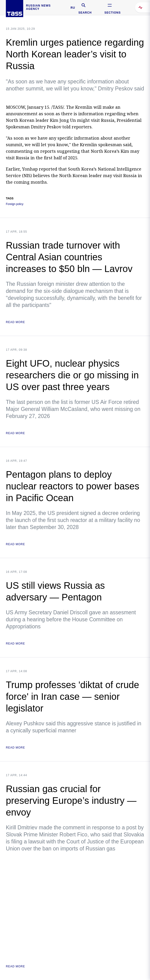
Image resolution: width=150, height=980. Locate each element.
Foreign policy (15, 204)
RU (73, 8)
